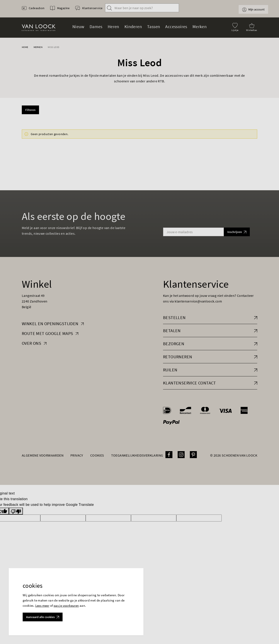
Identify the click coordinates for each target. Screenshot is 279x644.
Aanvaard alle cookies (43, 617)
